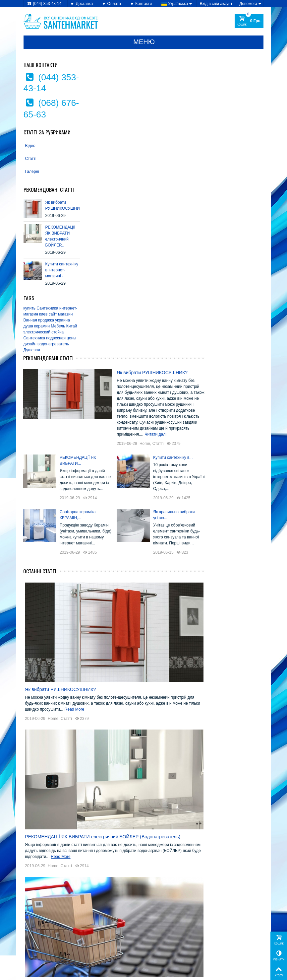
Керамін (157, 883)
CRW (153, 801)
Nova (191, 852)
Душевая (32, 350)
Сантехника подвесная (45, 338)
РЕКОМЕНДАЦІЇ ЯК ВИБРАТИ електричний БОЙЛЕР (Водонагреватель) (165, 551)
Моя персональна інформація (236, 942)
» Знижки (94, 929)
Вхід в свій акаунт (216, 4)
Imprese (156, 839)
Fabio (153, 814)
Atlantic (155, 789)
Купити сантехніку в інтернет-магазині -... (62, 270)
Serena (155, 864)
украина (63, 320)
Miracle (183, 845)
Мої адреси (219, 935)
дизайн (30, 344)
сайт (53, 314)
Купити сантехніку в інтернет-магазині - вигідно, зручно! (146, 696)
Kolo (166, 845)
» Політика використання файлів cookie (47, 938)
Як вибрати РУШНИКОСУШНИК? (212, 79)
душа (28, 326)
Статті (31, 159)
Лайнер (156, 890)
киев (44, 314)
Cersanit (157, 795)
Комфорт (180, 883)
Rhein (154, 858)
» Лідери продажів (103, 942)
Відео (30, 146)
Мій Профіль (221, 918)
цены (72, 338)
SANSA (188, 858)
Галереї (32, 172)
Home (205, 150)
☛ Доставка (82, 4)
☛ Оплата (112, 4)
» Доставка (158, 929)
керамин (42, 326)
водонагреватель (54, 344)
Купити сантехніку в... (233, 164)
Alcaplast (181, 776)
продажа (46, 320)
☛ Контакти (141, 4)
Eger (188, 801)
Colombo (180, 795)
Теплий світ (182, 890)
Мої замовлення (223, 929)
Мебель (58, 326)
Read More (149, 426)
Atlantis (175, 789)
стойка (58, 332)
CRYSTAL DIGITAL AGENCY (70, 973)
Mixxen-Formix (164, 852)
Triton (153, 871)
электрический (37, 332)
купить (29, 308)
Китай (72, 326)
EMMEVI (157, 808)
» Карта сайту (160, 935)
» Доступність (37, 948)
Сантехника (48, 308)
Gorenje (180, 808)
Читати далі (237, 141)
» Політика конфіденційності (50, 929)
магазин (65, 314)
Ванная (30, 320)
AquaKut (157, 782)
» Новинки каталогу (104, 935)
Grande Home (182, 820)
